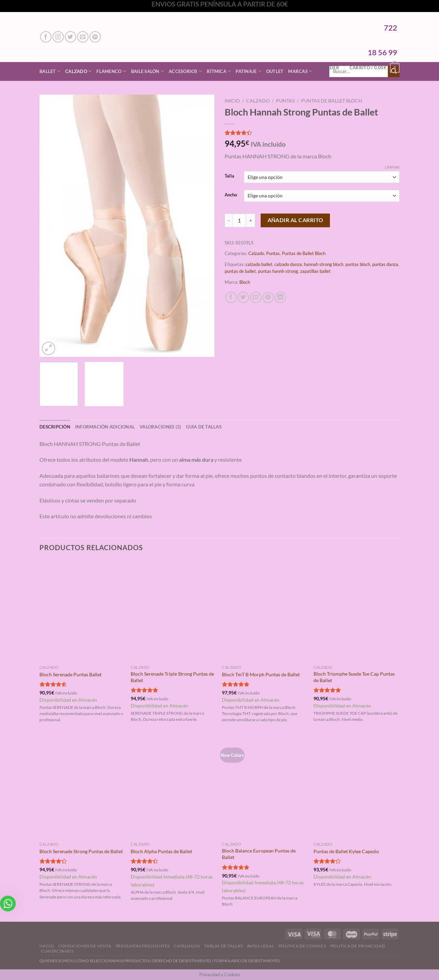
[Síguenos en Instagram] (58, 37)
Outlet (275, 71)
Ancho (231, 195)
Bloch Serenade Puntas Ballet (70, 674)
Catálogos (187, 946)
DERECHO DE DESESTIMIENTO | (183, 961)
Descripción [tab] (55, 427)
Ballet (50, 71)
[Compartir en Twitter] (243, 297)
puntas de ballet (240, 271)
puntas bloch (358, 264)
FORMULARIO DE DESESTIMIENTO (247, 961)
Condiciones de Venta (85, 946)
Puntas (285, 101)
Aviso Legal (261, 946)
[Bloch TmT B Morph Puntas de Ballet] (264, 611)
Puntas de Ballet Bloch (332, 101)
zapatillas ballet (315, 271)
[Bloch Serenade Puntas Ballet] (82, 611)
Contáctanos (57, 951)
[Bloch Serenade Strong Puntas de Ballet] (82, 788)
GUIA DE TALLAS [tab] (204, 427)
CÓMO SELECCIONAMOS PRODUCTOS (112, 961)
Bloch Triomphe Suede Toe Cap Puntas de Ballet (354, 677)
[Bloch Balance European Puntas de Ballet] (264, 788)
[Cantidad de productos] (239, 220)
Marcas (300, 71)
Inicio (232, 101)
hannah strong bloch (324, 264)
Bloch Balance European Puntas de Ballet (259, 854)
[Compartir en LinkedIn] (280, 297)
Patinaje (248, 71)
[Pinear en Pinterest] (268, 297)
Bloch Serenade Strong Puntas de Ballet (81, 851)
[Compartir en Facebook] (231, 297)
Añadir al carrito (295, 220)
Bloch (245, 282)
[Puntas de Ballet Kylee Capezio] (356, 788)
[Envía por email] (256, 297)
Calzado (78, 71)
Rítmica (219, 71)
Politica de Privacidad (358, 946)
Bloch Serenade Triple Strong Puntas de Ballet (172, 677)
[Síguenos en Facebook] (46, 37)
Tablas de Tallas (223, 946)
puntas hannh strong (278, 271)
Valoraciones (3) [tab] (160, 427)
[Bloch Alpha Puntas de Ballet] (173, 788)
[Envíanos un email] (83, 37)
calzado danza (288, 264)
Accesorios (185, 71)
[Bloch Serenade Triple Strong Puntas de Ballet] (173, 611)
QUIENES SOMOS (56, 961)
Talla (229, 176)
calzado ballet (259, 264)
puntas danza (385, 264)
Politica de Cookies (302, 946)
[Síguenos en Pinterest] (95, 37)
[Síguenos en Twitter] (70, 37)
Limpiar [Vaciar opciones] (392, 167)
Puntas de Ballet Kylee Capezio (346, 851)
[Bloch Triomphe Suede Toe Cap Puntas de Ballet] (356, 611)
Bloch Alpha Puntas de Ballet (161, 851)
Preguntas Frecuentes (143, 946)
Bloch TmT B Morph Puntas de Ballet (261, 674)
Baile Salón (147, 71)
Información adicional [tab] (105, 427)
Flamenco (111, 71)
